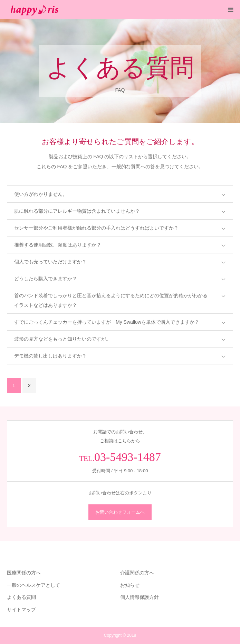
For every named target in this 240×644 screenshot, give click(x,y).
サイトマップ (21, 610)
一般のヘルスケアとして (33, 585)
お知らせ (130, 585)
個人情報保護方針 (140, 597)
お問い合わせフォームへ (120, 512)
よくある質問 (21, 597)
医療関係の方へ (24, 573)
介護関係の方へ (137, 573)
